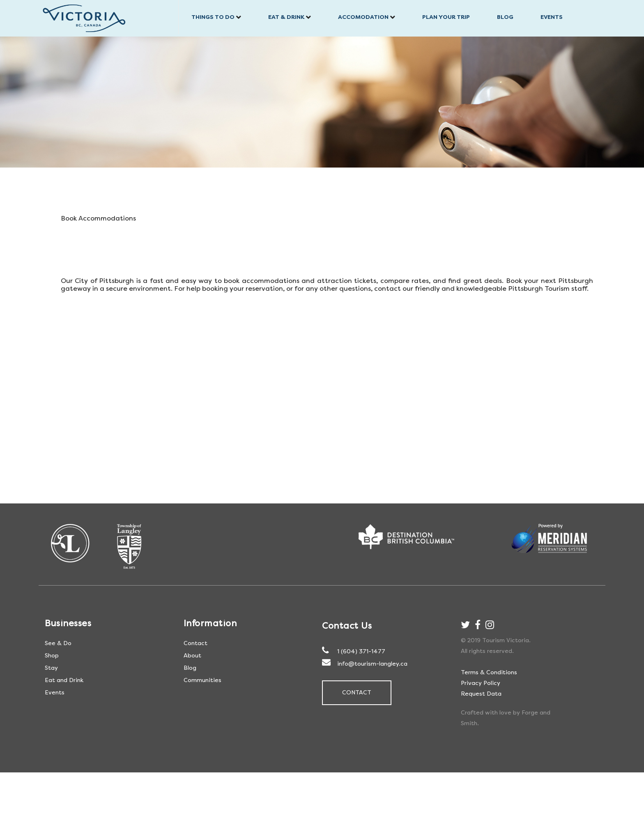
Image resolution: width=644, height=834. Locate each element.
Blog (505, 17)
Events (552, 17)
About (192, 656)
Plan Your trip (446, 17)
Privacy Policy (481, 683)
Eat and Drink (64, 680)
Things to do (213, 17)
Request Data (481, 694)
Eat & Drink (286, 17)
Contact (195, 643)
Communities (202, 680)
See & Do (58, 643)
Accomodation (363, 17)
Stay (51, 668)
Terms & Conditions (489, 672)
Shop (52, 656)
